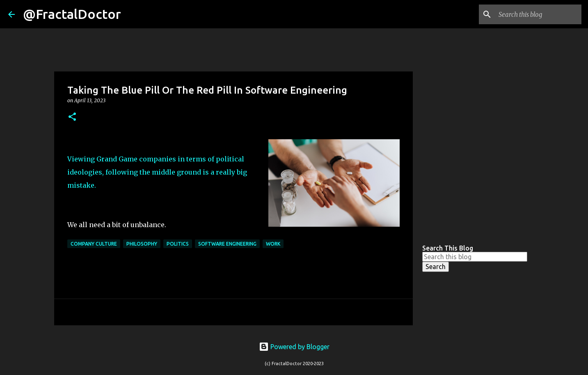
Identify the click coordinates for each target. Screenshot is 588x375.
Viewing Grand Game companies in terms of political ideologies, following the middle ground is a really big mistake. (157, 172)
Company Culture (94, 244)
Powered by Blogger (294, 347)
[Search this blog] (538, 14)
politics (178, 244)
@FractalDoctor (72, 14)
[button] (72, 117)
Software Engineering (227, 244)
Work (273, 244)
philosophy (142, 244)
